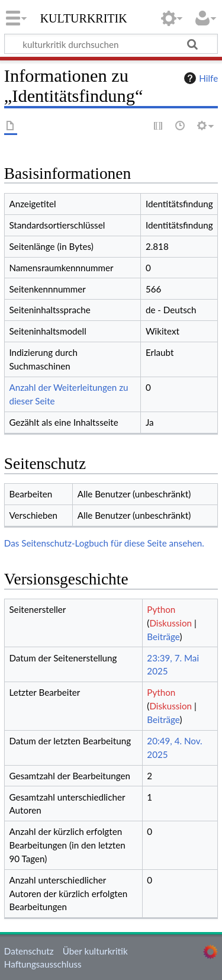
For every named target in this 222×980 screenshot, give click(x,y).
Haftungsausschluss (43, 964)
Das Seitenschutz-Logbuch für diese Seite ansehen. (104, 543)
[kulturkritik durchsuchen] (111, 44)
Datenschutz (29, 951)
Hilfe (200, 78)
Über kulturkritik (95, 951)
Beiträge (163, 637)
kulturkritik (84, 17)
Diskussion (170, 623)
